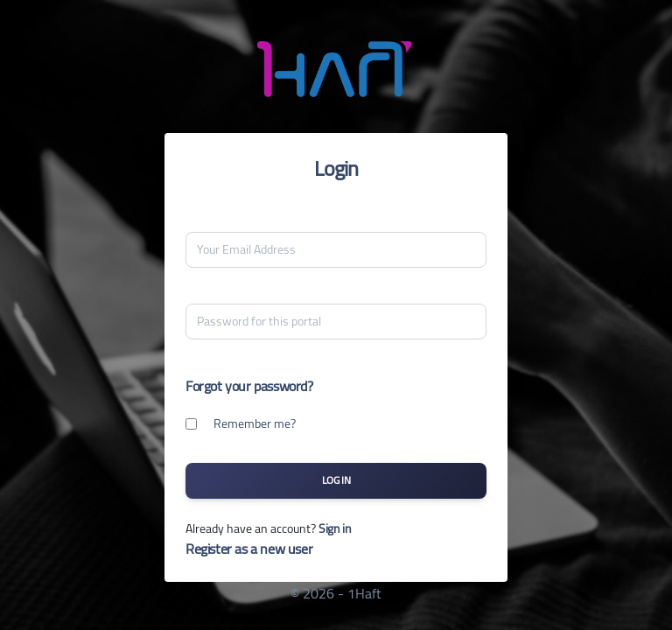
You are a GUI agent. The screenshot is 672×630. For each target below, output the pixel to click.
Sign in (335, 528)
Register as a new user (249, 549)
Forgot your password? (249, 386)
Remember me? (255, 423)
